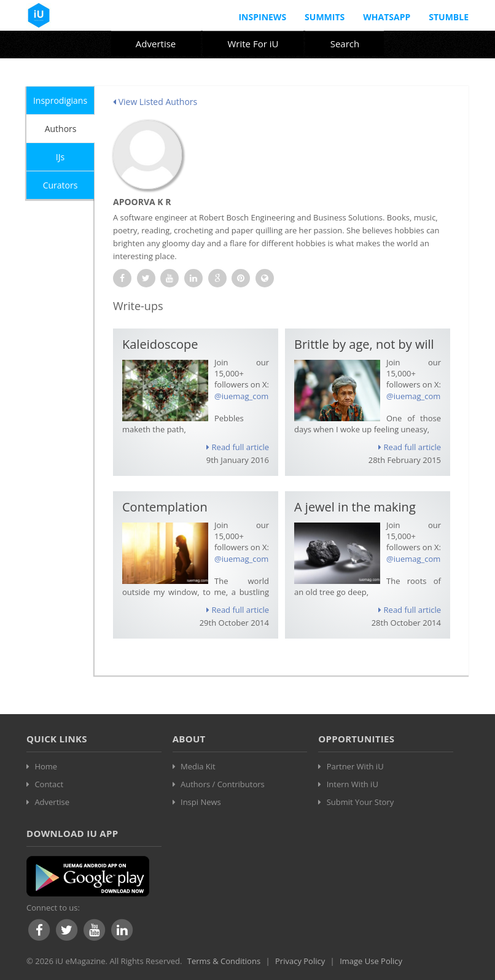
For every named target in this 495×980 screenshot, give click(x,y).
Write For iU (253, 44)
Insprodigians (60, 100)
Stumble (449, 17)
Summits (325, 17)
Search (345, 44)
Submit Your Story (361, 802)
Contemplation (165, 507)
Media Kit (198, 766)
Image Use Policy (371, 961)
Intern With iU (353, 784)
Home (46, 766)
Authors (61, 129)
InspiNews (262, 17)
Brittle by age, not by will (364, 344)
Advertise (156, 44)
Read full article (238, 447)
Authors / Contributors (223, 784)
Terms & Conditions (224, 961)
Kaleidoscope (160, 344)
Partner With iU (355, 766)
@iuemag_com (241, 396)
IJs (60, 157)
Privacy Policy (300, 961)
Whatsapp (387, 17)
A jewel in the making (355, 507)
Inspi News (201, 802)
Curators (60, 185)
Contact (49, 784)
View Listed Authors (155, 102)
